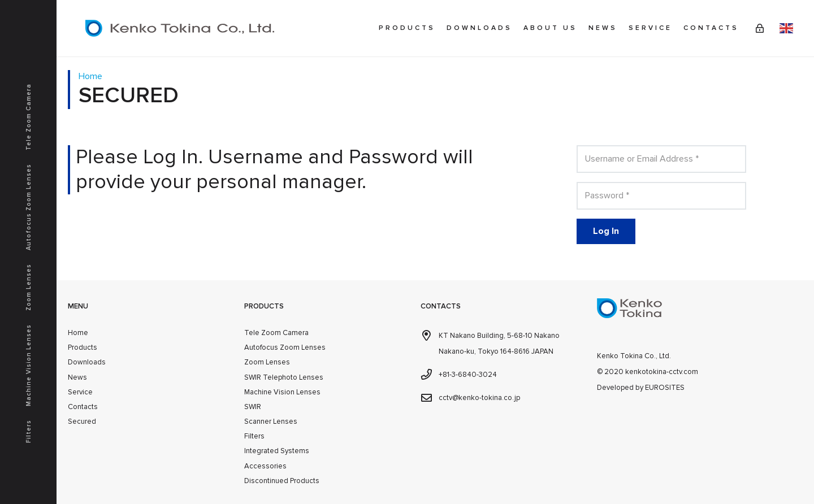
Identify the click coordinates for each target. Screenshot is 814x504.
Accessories (265, 466)
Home (78, 333)
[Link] (760, 28)
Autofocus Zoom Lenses (285, 347)
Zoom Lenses (267, 362)
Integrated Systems (277, 451)
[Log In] (606, 231)
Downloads (87, 362)
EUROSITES (665, 388)
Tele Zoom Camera (276, 333)
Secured (82, 422)
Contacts (83, 407)
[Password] (661, 196)
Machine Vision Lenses (282, 392)
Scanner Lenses (271, 422)
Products (83, 347)
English (786, 28)
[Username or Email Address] (661, 159)
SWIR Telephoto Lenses (284, 377)
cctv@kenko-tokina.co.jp (479, 398)
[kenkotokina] (180, 28)
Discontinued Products (282, 481)
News (77, 377)
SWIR (253, 407)
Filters (254, 436)
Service (80, 392)
